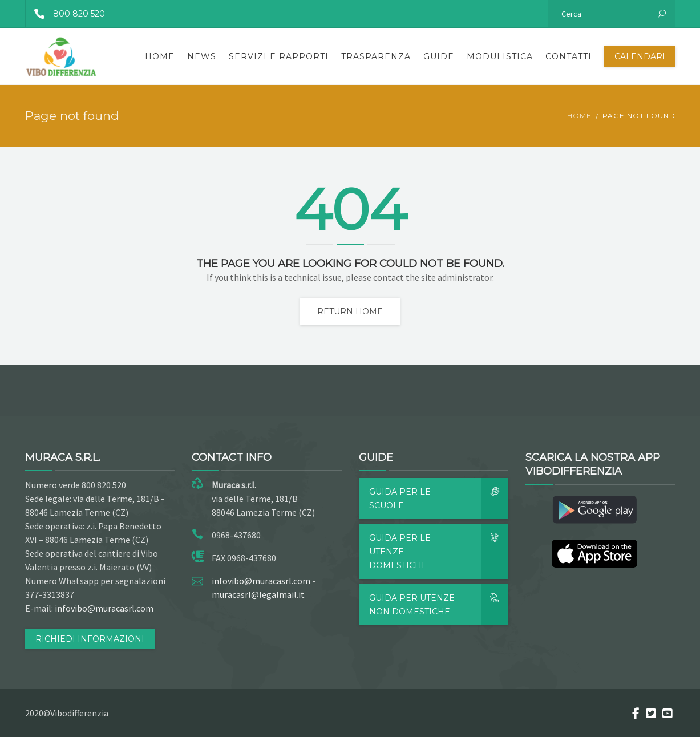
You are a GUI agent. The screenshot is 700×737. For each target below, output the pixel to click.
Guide (439, 56)
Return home (350, 311)
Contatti (569, 56)
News (202, 56)
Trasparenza (376, 56)
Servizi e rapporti (279, 56)
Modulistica (500, 56)
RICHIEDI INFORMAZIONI (90, 639)
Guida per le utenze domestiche (439, 552)
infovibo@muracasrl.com (104, 608)
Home (160, 56)
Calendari (640, 56)
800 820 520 (65, 14)
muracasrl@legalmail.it (258, 594)
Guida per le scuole (439, 499)
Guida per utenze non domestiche (439, 605)
